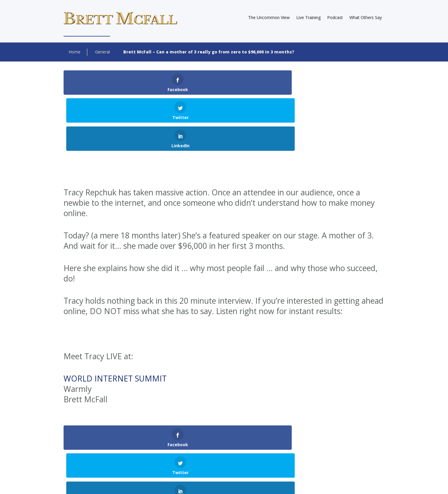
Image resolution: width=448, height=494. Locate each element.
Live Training (308, 17)
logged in (127, 437)
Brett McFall (191, 471)
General (102, 52)
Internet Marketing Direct (212, 476)
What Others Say (366, 17)
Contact (375, 484)
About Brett (263, 484)
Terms (356, 484)
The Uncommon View (269, 17)
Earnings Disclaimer (297, 484)
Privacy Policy (333, 484)
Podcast (335, 17)
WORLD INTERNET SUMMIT (115, 322)
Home (75, 52)
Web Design (139, 476)
